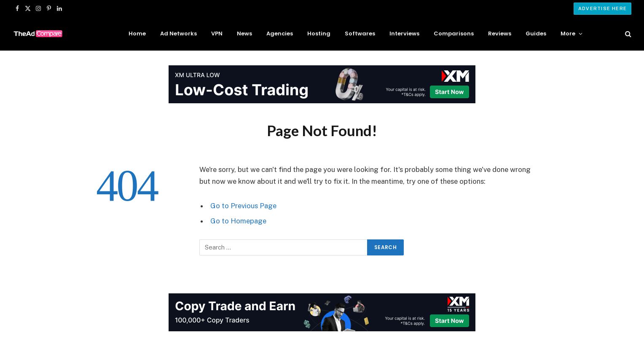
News (244, 34)
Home (137, 34)
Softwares (360, 34)
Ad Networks (178, 34)
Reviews (500, 34)
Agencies (280, 34)
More (568, 34)
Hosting (319, 34)
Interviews (404, 34)
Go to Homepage (238, 221)
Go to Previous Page (243, 206)
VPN (217, 34)
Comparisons (454, 34)
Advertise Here (602, 8)
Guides (536, 34)
